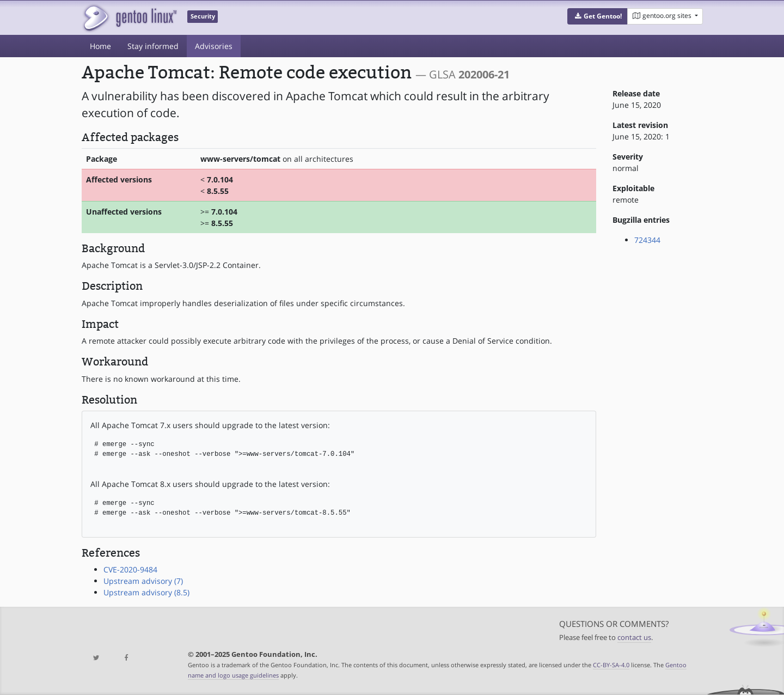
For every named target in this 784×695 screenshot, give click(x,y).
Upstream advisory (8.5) (146, 592)
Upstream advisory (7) (143, 581)
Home (100, 46)
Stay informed (153, 46)
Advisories (214, 46)
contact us (634, 638)
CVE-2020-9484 (130, 569)
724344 (647, 240)
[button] (598, 16)
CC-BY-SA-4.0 (611, 665)
